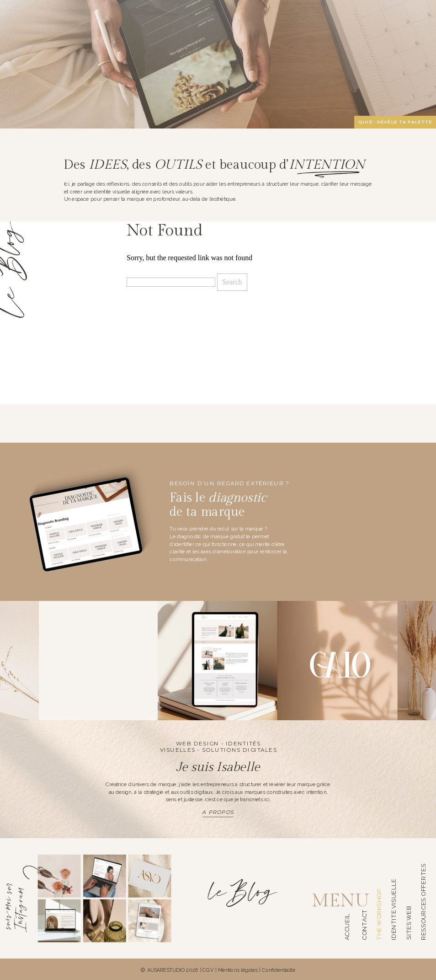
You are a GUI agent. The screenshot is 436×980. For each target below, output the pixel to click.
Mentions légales (238, 970)
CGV (208, 970)
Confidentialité (279, 970)
